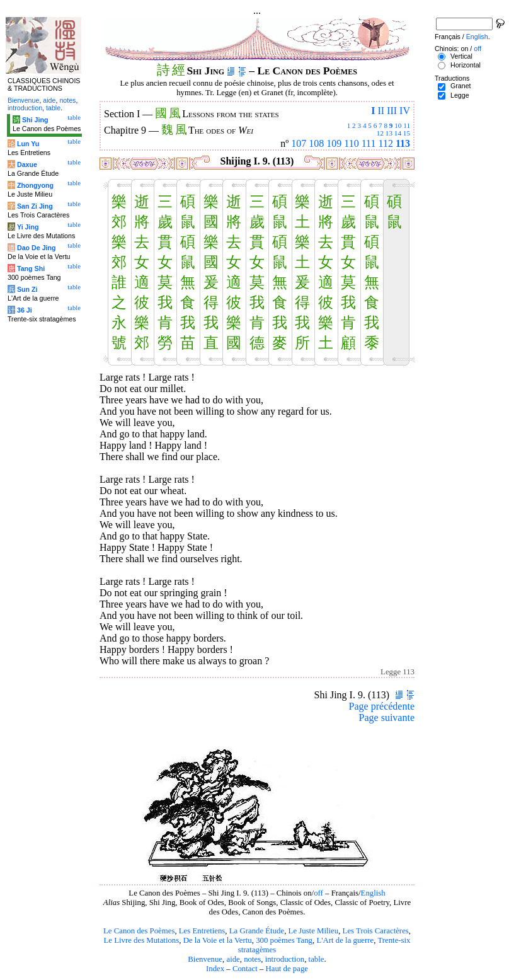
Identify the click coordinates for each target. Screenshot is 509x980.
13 (389, 133)
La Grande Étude (257, 931)
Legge (460, 95)
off (318, 893)
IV (405, 111)
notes (252, 959)
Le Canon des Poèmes (139, 931)
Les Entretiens (202, 931)
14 (398, 133)
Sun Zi (27, 289)
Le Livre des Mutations (141, 940)
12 (380, 133)
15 (407, 133)
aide (233, 959)
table (317, 959)
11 (407, 125)
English (373, 893)
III (392, 111)
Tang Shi (31, 268)
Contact (245, 969)
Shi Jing (35, 120)
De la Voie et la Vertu (218, 940)
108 (316, 143)
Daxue (27, 164)
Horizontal (466, 65)
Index (215, 969)
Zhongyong (35, 185)
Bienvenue (205, 959)
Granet (461, 86)
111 (369, 143)
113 (403, 143)
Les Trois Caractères (376, 931)
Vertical (461, 56)
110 (351, 143)
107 (299, 143)
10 (398, 125)
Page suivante (387, 718)
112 (385, 143)
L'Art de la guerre (345, 940)
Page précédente (382, 706)
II (381, 111)
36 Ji (25, 310)
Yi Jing (28, 227)
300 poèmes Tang (284, 940)
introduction (285, 959)
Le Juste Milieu (314, 931)
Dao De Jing (37, 248)
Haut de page (287, 969)
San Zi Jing (35, 206)
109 (334, 143)
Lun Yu (28, 144)
